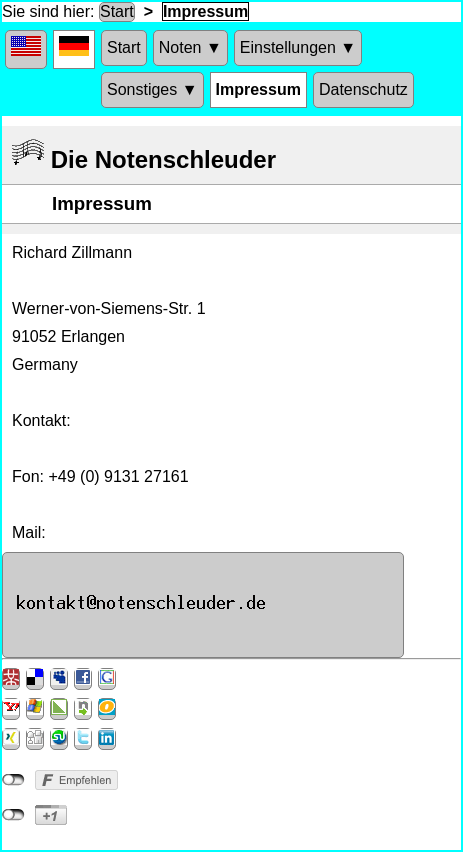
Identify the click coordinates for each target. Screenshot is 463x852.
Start (117, 11)
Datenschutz (363, 89)
